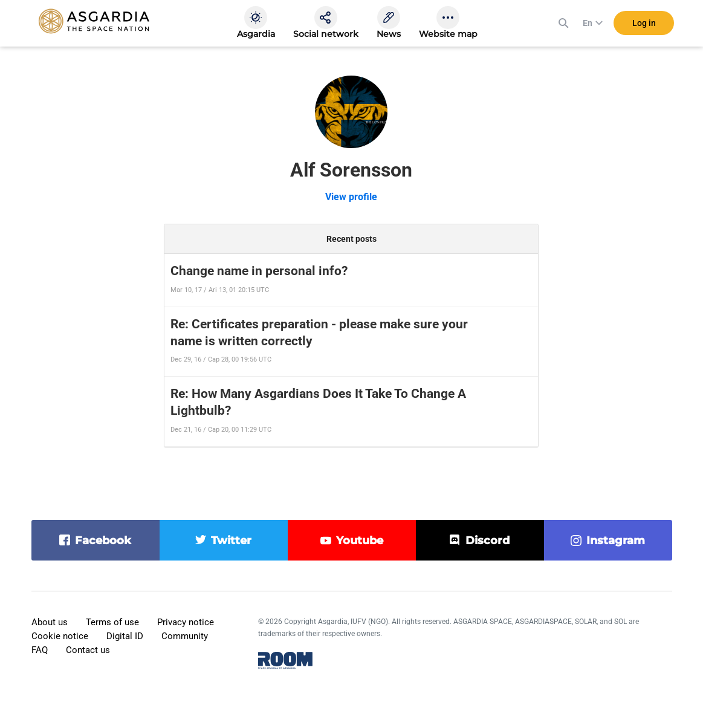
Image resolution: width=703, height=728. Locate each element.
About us (50, 622)
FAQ (40, 650)
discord (488, 541)
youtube (360, 541)
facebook (103, 541)
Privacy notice (186, 622)
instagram (616, 541)
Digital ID (125, 636)
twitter (231, 541)
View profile (351, 197)
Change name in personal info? (259, 271)
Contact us (88, 650)
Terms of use (112, 622)
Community (185, 636)
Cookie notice (60, 636)
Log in (644, 24)
